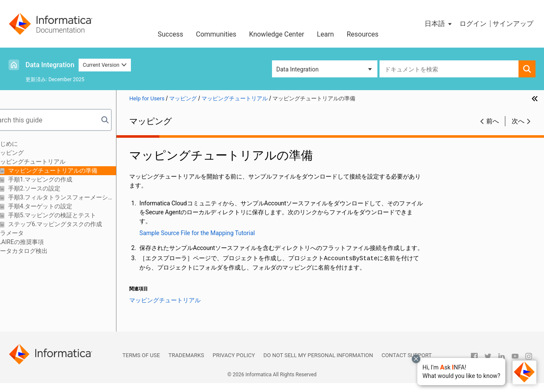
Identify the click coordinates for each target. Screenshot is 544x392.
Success (170, 34)
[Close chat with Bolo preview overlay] (416, 359)
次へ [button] (518, 121)
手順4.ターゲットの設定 (59, 206)
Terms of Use (141, 364)
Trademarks (186, 364)
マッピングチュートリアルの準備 (72, 170)
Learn (326, 34)
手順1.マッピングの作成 (59, 179)
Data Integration (50, 65)
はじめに (26, 144)
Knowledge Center (277, 34)
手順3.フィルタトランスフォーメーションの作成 (81, 197)
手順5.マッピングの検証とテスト (71, 215)
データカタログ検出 (41, 251)
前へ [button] (493, 121)
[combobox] (449, 69)
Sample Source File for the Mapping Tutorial (217, 233)
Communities (216, 34)
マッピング (29, 153)
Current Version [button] (105, 65)
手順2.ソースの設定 (53, 188)
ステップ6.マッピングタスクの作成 (74, 224)
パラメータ (29, 233)
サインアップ (513, 24)
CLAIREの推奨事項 (39, 242)
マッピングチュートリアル (50, 162)
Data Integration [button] (297, 69)
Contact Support (407, 364)
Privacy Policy (234, 364)
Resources (363, 34)
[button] (461, 372)
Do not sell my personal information (318, 364)
